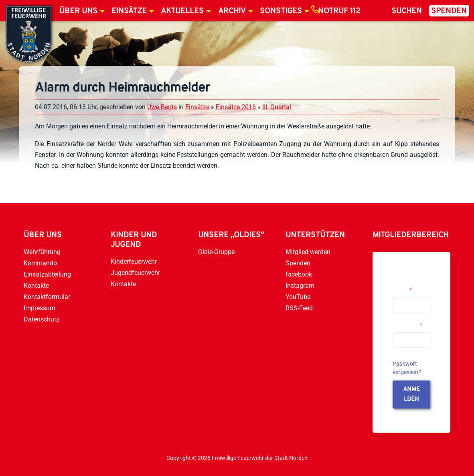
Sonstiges (281, 11)
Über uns (78, 11)
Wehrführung (42, 252)
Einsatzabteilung (47, 274)
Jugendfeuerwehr (135, 273)
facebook (299, 274)
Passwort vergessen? (407, 368)
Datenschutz (42, 319)
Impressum (39, 308)
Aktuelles (182, 11)
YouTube (298, 297)
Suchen (407, 11)
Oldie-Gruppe (216, 252)
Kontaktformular (47, 297)
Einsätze (129, 11)
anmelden (411, 395)
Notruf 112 (339, 11)
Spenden (449, 11)
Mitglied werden (308, 252)
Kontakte (36, 286)
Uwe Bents (162, 107)
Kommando (40, 263)
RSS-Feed (299, 308)
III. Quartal (277, 107)
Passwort (407, 325)
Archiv (232, 11)
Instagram (300, 286)
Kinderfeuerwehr (134, 261)
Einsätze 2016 (236, 107)
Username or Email (408, 287)
